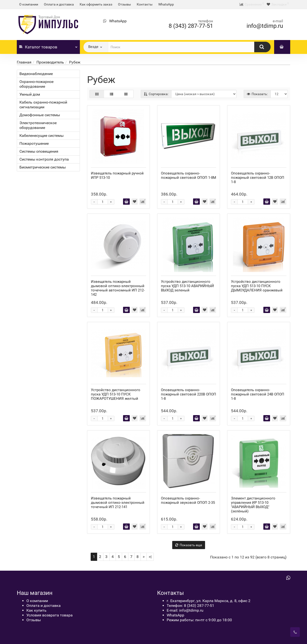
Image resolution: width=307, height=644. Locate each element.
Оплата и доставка (59, 4)
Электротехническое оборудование (38, 125)
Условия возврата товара (50, 615)
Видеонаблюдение (36, 74)
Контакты (145, 4)
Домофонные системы (40, 115)
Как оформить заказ (96, 4)
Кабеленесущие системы (41, 136)
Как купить (36, 610)
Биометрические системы (43, 167)
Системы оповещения (39, 151)
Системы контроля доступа (44, 159)
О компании (29, 4)
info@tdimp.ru (265, 26)
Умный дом (30, 94)
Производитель (50, 62)
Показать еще (189, 545)
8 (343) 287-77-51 (191, 26)
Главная (24, 62)
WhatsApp (166, 4)
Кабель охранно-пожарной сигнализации (43, 105)
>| (150, 557)
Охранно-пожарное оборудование (36, 84)
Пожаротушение (34, 143)
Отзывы (124, 4)
